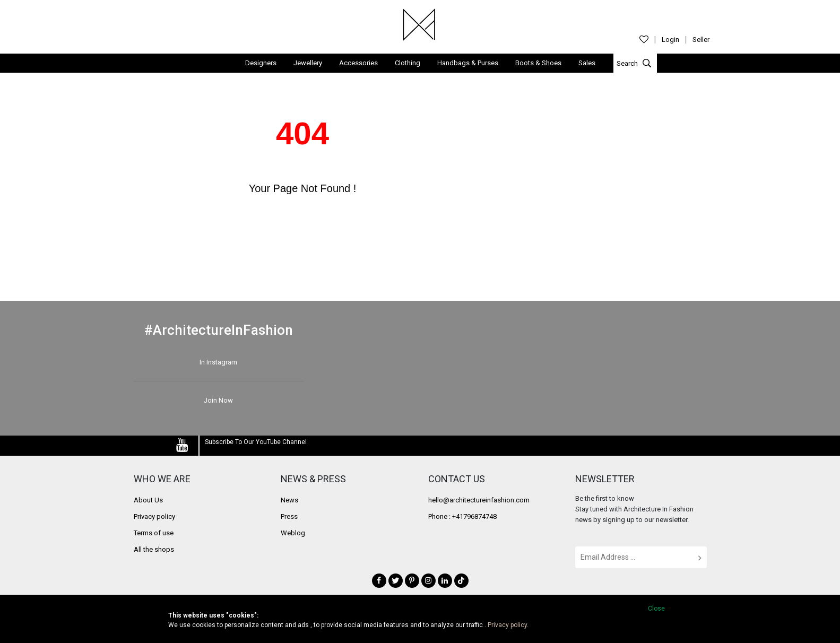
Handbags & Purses (468, 62)
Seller (701, 40)
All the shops (154, 548)
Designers (261, 62)
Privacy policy (154, 515)
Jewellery (308, 62)
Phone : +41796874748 (462, 515)
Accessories (358, 62)
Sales (587, 62)
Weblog (293, 532)
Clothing (408, 62)
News (289, 499)
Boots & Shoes (538, 62)
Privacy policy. (508, 625)
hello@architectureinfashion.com (479, 499)
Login (670, 40)
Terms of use (154, 532)
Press (289, 515)
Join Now (218, 400)
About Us (148, 499)
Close (656, 609)
